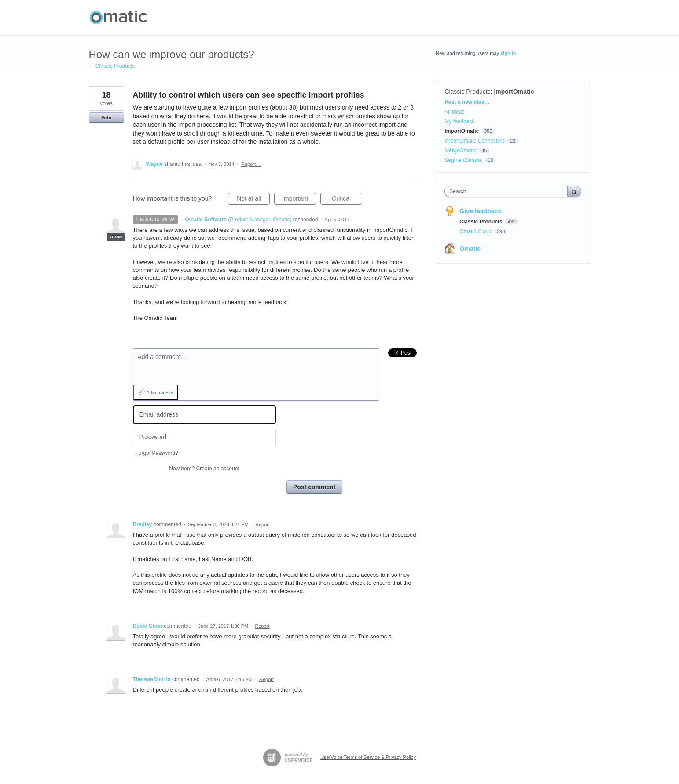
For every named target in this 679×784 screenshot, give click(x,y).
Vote (106, 117)
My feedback (459, 121)
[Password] (204, 437)
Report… (251, 164)
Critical (347, 200)
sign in (508, 53)
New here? (204, 469)
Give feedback (480, 211)
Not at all (253, 200)
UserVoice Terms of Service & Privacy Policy (368, 757)
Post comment (314, 487)
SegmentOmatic (463, 160)
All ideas (454, 112)
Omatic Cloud (476, 231)
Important (299, 200)
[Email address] (204, 415)
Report (262, 524)
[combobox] (508, 191)
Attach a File (160, 392)
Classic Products (467, 92)
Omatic (470, 249)
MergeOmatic (460, 150)
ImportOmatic (514, 92)
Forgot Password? (157, 453)
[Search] (574, 191)
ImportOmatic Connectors (475, 141)
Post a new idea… (467, 102)
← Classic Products (112, 66)
